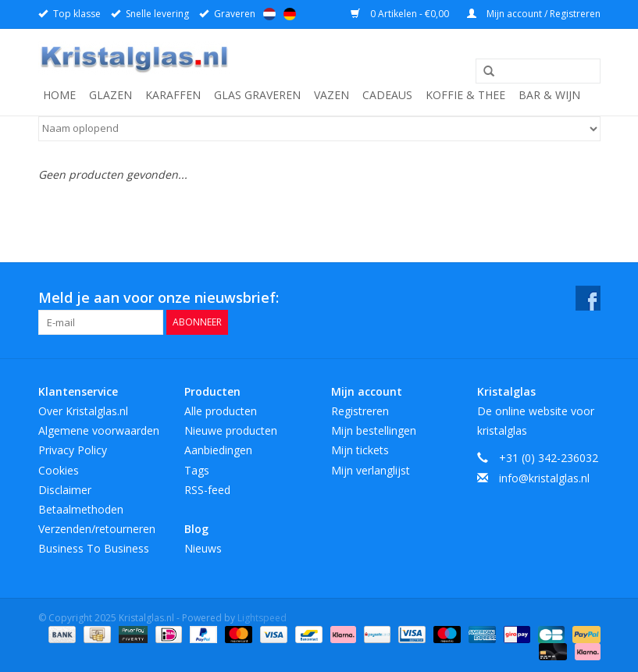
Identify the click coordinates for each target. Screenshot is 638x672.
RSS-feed (207, 490)
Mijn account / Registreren (534, 14)
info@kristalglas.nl (544, 478)
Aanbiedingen (218, 450)
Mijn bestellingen (374, 430)
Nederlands (269, 14)
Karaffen (173, 95)
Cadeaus (387, 95)
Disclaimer (65, 490)
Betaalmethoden (81, 509)
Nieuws (203, 548)
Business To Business (94, 548)
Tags (197, 470)
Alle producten (221, 411)
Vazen (331, 95)
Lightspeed (262, 618)
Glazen (110, 95)
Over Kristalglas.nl (83, 411)
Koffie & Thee (465, 95)
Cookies (59, 470)
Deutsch (290, 14)
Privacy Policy (73, 450)
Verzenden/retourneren (97, 529)
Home (59, 95)
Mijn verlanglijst (371, 470)
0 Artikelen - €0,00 (401, 14)
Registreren (360, 411)
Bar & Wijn (549, 95)
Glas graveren (257, 95)
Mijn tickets (360, 450)
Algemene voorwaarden (99, 430)
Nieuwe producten (231, 430)
